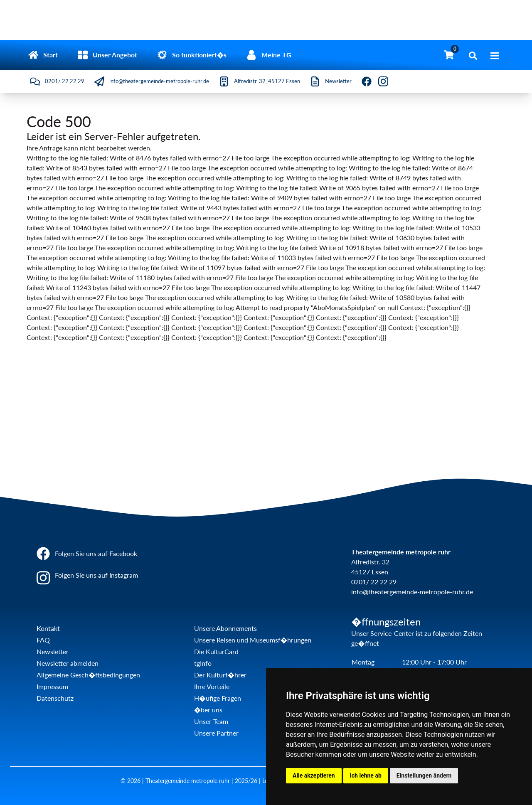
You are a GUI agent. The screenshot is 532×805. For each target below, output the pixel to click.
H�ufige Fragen (218, 698)
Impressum (52, 686)
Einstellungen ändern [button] (424, 775)
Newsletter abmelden (68, 663)
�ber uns (208, 710)
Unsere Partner (216, 733)
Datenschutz (55, 698)
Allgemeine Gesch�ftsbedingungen (88, 675)
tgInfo (203, 663)
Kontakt (48, 628)
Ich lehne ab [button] (366, 775)
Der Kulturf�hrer (220, 675)
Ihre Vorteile (212, 686)
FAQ (43, 640)
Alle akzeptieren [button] (314, 775)
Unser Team (211, 721)
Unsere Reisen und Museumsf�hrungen (253, 640)
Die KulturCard (216, 651)
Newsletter (53, 651)
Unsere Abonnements (225, 628)
